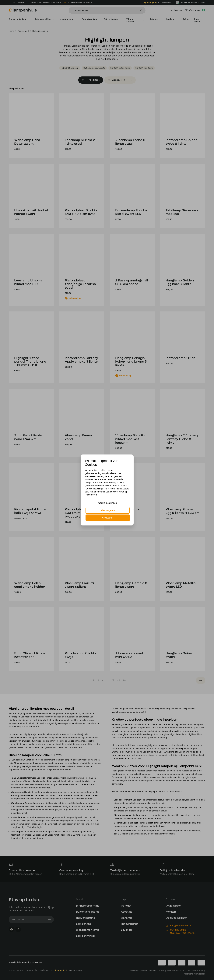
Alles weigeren (107, 510)
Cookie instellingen (107, 503)
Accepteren (108, 518)
